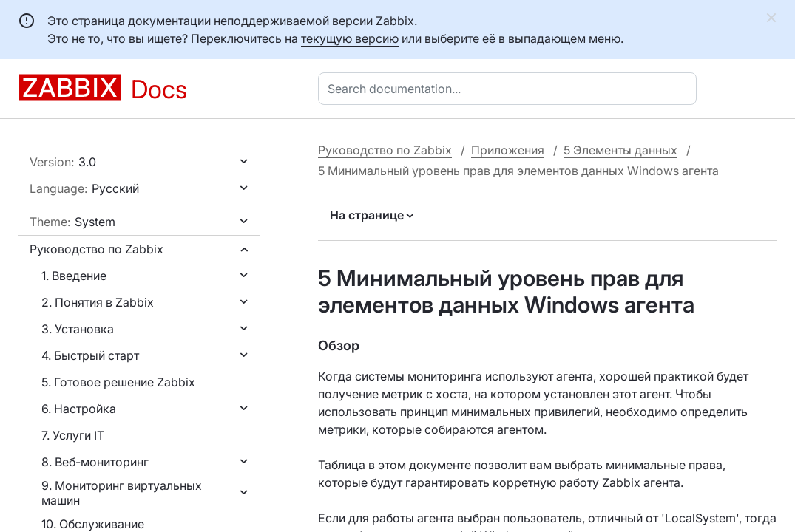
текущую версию (350, 38)
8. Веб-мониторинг (95, 462)
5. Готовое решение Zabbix (118, 382)
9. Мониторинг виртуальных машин (122, 493)
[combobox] (510, 89)
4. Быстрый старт (90, 355)
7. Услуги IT (73, 435)
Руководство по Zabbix (97, 249)
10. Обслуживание (93, 524)
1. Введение (74, 276)
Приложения (508, 150)
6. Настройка (79, 409)
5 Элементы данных (620, 150)
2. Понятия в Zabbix (98, 302)
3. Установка (78, 329)
